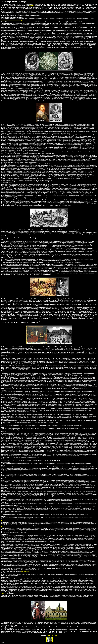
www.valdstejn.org (26, 571)
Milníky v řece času (52, 635)
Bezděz (3, 521)
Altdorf (4, 594)
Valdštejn (32, 6)
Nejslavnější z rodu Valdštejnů (14, 2)
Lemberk (4, 527)
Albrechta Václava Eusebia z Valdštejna (12, 20)
